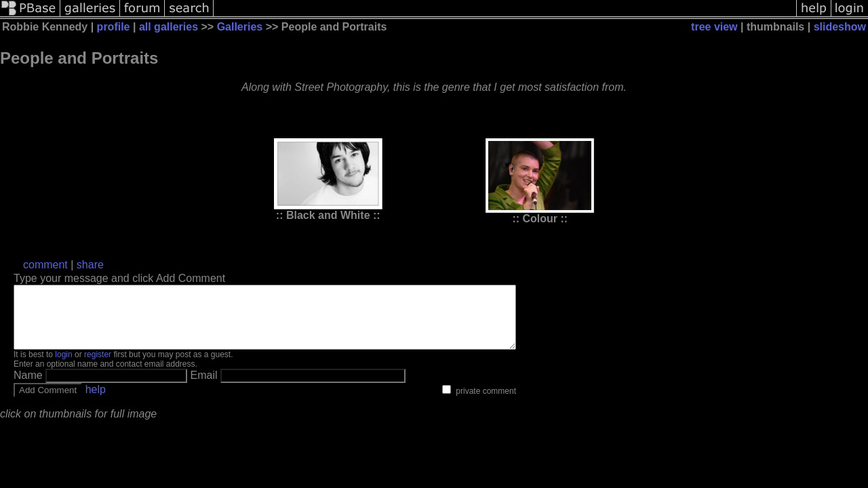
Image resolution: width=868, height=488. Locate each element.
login (63, 367)
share (90, 265)
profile (114, 27)
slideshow (840, 27)
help (96, 402)
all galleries (169, 27)
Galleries (240, 27)
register (98, 367)
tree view (714, 27)
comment (45, 265)
